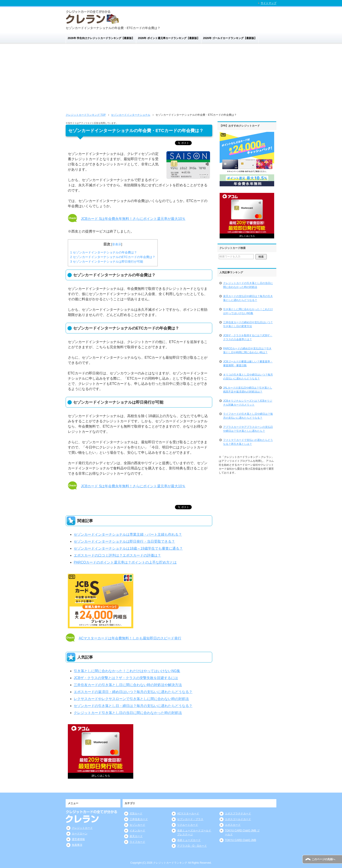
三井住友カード (139, 819)
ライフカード (137, 842)
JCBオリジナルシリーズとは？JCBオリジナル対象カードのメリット (248, 403)
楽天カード (136, 836)
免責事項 (77, 845)
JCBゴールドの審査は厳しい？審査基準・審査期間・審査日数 (248, 364)
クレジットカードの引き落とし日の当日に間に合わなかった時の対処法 (248, 285)
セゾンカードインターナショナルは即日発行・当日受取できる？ (124, 541)
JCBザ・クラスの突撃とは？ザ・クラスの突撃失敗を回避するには (126, 678)
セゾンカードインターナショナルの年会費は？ (104, 252)
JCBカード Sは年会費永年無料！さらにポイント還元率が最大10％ (133, 219)
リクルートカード (188, 825)
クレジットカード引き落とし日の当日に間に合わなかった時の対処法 (128, 713)
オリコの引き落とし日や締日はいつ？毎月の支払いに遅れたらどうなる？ (248, 377)
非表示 (117, 244)
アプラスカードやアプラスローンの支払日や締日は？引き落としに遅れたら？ (248, 429)
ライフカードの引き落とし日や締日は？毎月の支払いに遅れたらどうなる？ (248, 416)
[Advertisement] (171, 80)
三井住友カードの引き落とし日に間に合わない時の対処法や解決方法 (128, 685)
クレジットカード (82, 828)
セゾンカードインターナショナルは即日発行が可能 (107, 262)
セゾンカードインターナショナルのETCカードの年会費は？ (113, 257)
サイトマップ (268, 3)
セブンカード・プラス (190, 819)
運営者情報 (78, 839)
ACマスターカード (188, 814)
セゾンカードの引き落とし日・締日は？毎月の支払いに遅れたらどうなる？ (133, 706)
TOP (86, 115)
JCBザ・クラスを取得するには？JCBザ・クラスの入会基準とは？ (248, 337)
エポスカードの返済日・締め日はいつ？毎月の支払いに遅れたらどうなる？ (133, 692)
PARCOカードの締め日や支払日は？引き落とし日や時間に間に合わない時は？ (247, 350)
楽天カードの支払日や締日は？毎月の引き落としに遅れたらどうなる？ (248, 298)
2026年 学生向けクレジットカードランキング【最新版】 (101, 38)
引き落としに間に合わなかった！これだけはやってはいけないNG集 (127, 671)
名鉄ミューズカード (189, 840)
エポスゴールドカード (238, 819)
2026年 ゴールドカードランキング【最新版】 (230, 38)
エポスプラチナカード (238, 814)
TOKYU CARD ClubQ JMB (240, 840)
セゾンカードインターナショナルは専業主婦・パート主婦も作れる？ (128, 534)
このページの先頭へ (323, 859)
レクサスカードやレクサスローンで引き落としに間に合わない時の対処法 (131, 699)
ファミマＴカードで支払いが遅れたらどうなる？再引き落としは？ (248, 442)
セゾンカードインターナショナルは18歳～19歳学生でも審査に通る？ (128, 548)
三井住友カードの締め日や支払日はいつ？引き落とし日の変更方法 (248, 324)
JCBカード (136, 814)
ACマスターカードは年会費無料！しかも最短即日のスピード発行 (130, 638)
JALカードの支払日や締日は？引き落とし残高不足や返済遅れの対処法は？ (248, 390)
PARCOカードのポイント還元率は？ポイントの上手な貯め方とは (125, 562)
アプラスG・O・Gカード (192, 846)
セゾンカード (137, 825)
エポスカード (233, 825)
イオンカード (137, 831)
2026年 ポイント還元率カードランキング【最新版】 (169, 38)
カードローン (80, 834)
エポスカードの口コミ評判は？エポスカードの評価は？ (117, 555)
